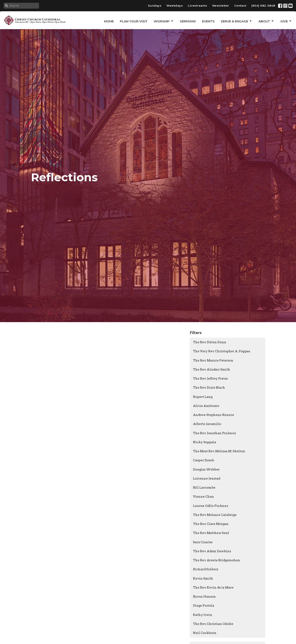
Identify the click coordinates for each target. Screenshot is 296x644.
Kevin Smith (203, 579)
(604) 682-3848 (263, 6)
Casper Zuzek (204, 460)
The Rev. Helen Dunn (210, 342)
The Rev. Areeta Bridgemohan (217, 560)
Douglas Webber (206, 470)
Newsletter (221, 6)
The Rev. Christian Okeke (213, 624)
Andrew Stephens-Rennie (214, 415)
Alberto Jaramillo (207, 424)
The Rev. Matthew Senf (211, 533)
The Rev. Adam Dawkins (212, 551)
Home (109, 21)
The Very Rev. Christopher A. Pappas (222, 351)
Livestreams (198, 6)
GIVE (286, 21)
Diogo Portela (204, 606)
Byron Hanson (204, 597)
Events (208, 21)
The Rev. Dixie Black (209, 388)
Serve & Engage (236, 21)
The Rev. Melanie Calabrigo (215, 515)
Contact (240, 6)
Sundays (155, 6)
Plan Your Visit (134, 21)
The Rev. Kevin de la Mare (213, 588)
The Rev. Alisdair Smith (212, 370)
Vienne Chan (203, 497)
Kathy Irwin (203, 615)
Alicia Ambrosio (206, 406)
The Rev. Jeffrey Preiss (210, 379)
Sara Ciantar (203, 542)
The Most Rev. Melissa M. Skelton (219, 451)
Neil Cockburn (205, 633)
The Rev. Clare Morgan (211, 524)
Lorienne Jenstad (207, 479)
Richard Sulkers (206, 569)
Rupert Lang (203, 397)
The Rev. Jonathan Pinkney (215, 433)
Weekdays (175, 6)
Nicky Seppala (205, 442)
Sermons (188, 21)
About (266, 21)
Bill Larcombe (204, 488)
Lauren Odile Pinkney (211, 506)
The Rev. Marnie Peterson (213, 360)
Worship (164, 21)
